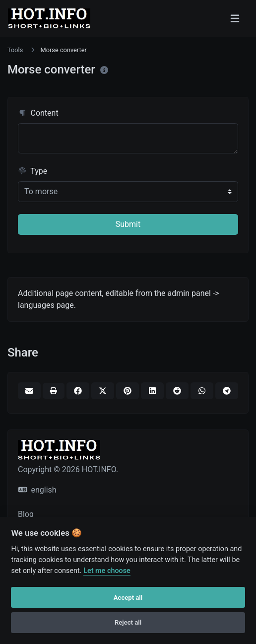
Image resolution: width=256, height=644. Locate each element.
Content (38, 113)
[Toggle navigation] (235, 18)
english (37, 490)
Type (32, 171)
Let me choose (107, 571)
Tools (15, 50)
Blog (26, 514)
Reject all (128, 622)
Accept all (128, 598)
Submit (128, 224)
